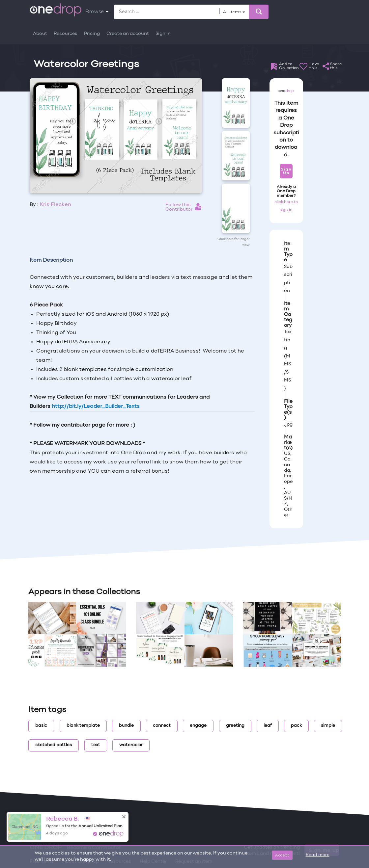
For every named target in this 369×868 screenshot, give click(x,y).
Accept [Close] (282, 855)
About (40, 34)
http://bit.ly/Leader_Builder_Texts (96, 407)
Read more (318, 855)
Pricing (92, 34)
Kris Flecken (56, 205)
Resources (66, 34)
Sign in (163, 34)
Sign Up (286, 171)
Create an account (128, 34)
